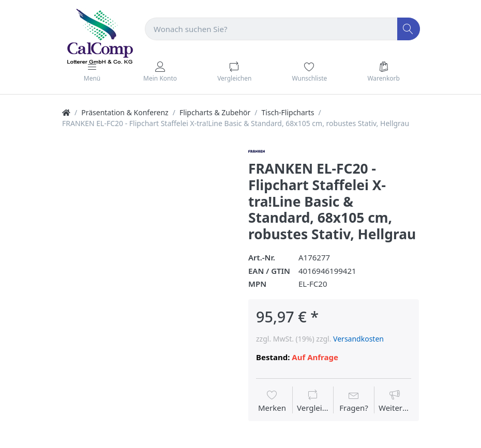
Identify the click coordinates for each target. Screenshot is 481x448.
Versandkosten (358, 339)
